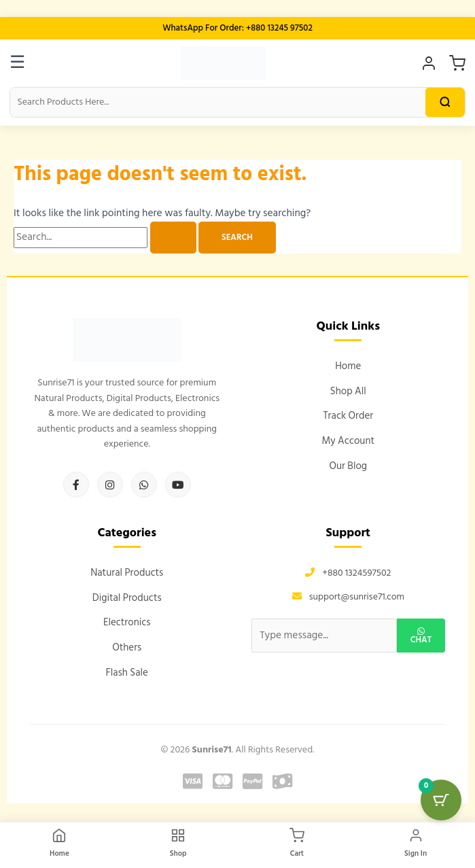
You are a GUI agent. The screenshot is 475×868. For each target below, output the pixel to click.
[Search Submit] (173, 238)
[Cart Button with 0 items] (441, 800)
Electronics (127, 622)
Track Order (348, 416)
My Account (348, 441)
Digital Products (127, 598)
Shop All (348, 391)
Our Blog (348, 466)
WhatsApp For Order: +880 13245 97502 (237, 28)
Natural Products (127, 573)
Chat (421, 637)
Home (348, 366)
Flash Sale (126, 673)
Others (127, 647)
